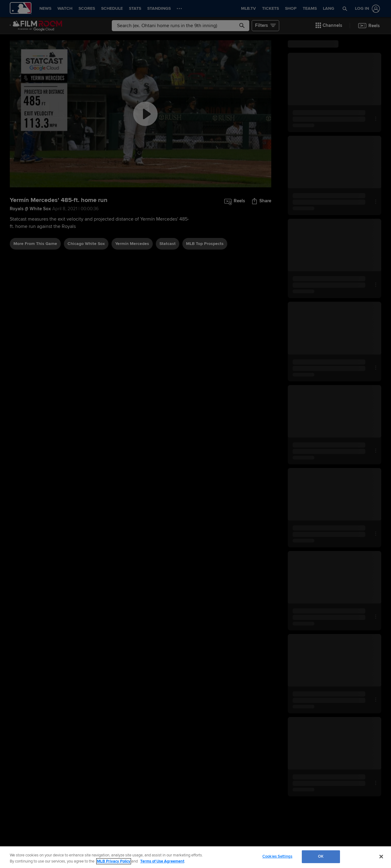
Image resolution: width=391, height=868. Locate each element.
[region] (195, 857)
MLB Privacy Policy (114, 861)
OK (321, 856)
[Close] (381, 856)
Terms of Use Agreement (162, 861)
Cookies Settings (277, 856)
